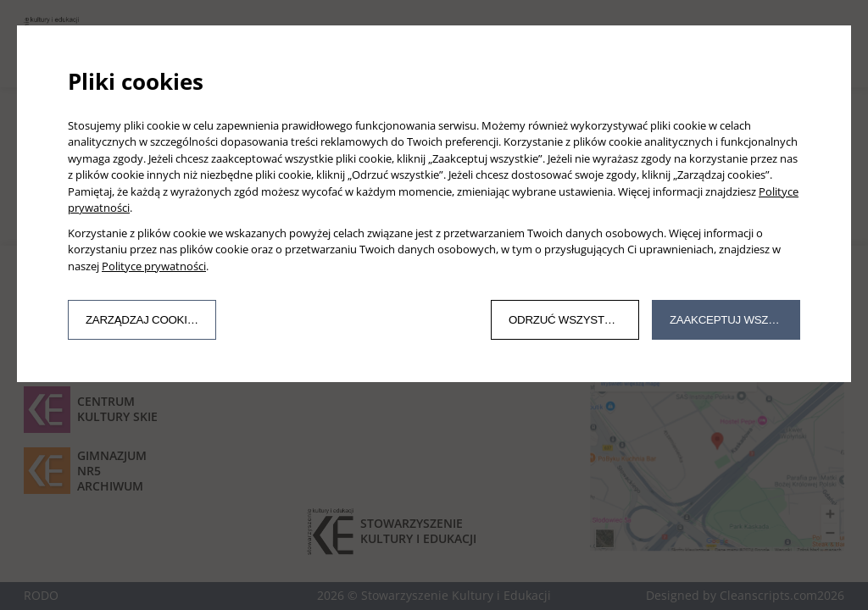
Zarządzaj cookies (144, 320)
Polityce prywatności (154, 266)
